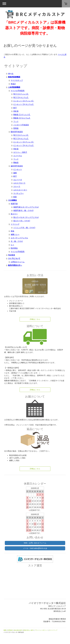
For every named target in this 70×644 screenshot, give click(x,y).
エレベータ (18, 180)
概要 (5, 630)
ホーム (11, 73)
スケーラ (17, 186)
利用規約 (10, 630)
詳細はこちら (35, 319)
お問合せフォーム (18, 262)
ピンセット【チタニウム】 (24, 104)
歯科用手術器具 (17, 166)
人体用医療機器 (14, 87)
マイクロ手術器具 (18, 91)
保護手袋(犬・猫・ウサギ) (23, 210)
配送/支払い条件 (28, 630)
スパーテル (18, 156)
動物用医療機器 (14, 77)
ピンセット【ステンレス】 (24, 101)
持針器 (16, 111)
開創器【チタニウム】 (22, 118)
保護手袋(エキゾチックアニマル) (26, 207)
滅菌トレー (15, 234)
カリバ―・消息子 (20, 152)
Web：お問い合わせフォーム (35, 543)
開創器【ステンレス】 (22, 115)
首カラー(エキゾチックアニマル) (26, 217)
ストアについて (14, 258)
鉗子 (15, 108)
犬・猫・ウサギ (17, 241)
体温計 (13, 84)
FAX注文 (12, 255)
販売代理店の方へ (15, 265)
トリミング (15, 224)
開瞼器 (16, 163)
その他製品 (12, 200)
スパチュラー (18, 193)
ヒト (12, 245)
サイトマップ (53, 630)
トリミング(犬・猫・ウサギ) (24, 228)
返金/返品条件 (18, 630)
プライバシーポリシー (41, 630)
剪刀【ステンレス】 (21, 94)
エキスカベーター (20, 190)
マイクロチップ (17, 80)
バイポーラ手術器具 (21, 125)
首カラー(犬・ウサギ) (22, 221)
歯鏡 (15, 173)
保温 (12, 231)
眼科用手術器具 (17, 132)
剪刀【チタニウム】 (21, 97)
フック (16, 121)
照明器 (16, 128)
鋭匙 (15, 197)
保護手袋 (14, 204)
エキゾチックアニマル (19, 238)
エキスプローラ (19, 183)
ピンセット (18, 169)
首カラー (14, 214)
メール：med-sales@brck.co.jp (35, 548)
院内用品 (14, 248)
